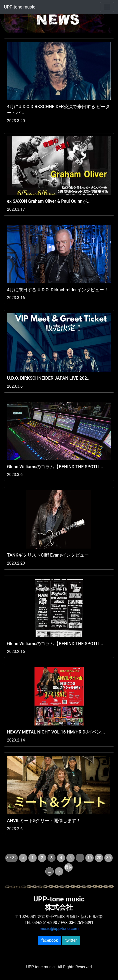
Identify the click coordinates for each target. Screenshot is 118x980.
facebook (49, 940)
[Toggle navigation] (107, 7)
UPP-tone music (20, 7)
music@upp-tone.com (59, 929)
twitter (71, 940)
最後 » (68, 868)
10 (89, 858)
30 (108, 858)
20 (99, 858)
